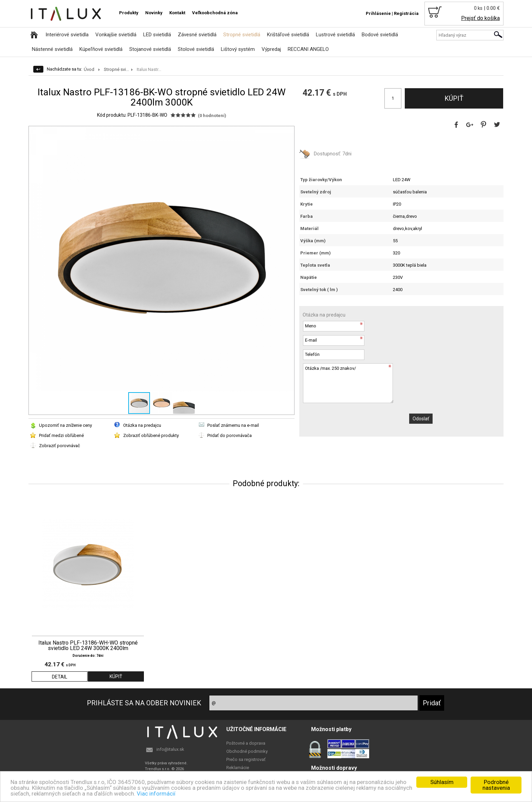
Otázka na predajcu (142, 425)
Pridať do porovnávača (230, 435)
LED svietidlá (157, 35)
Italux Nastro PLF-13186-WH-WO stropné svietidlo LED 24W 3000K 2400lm (88, 646)
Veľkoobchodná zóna (215, 13)
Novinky (154, 13)
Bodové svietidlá (380, 35)
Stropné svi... (116, 69)
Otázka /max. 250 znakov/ (348, 383)
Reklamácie (238, 768)
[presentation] (354, 420)
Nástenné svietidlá (52, 49)
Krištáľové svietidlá (288, 35)
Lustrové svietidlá (335, 35)
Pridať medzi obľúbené (61, 435)
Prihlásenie (378, 13)
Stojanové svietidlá (150, 49)
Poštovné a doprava (246, 743)
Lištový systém (238, 49)
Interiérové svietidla (67, 35)
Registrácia (406, 13)
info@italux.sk (170, 749)
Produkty (129, 13)
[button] (288, 132)
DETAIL (60, 677)
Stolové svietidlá (196, 49)
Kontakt (177, 13)
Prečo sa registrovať (246, 759)
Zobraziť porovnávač (60, 446)
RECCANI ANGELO (308, 49)
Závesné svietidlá (197, 35)
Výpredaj (271, 49)
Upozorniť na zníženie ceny (65, 425)
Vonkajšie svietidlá (116, 35)
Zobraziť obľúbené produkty (151, 435)
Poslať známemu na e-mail (233, 425)
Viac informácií (156, 794)
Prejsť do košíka (480, 18)
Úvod (89, 69)
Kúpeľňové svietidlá (101, 49)
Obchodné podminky (247, 751)
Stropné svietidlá (242, 35)
